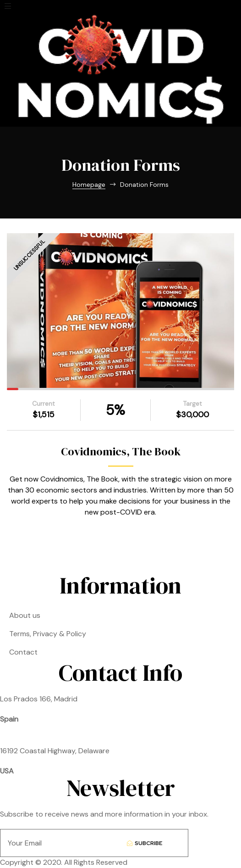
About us (25, 615)
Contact (23, 652)
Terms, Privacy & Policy (48, 634)
